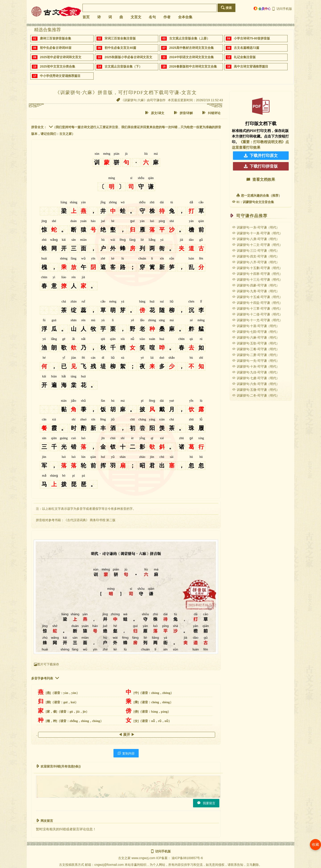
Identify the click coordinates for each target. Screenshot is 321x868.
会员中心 (262, 9)
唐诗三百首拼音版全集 (56, 38)
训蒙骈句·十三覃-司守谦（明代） (257, 309)
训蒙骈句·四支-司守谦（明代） (256, 256)
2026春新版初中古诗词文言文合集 (193, 66)
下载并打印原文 (261, 156)
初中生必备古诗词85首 (56, 48)
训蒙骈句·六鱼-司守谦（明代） (256, 384)
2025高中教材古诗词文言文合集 (191, 48)
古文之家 (124, 858)
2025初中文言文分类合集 (57, 66)
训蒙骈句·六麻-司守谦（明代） (256, 337)
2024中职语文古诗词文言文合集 (191, 57)
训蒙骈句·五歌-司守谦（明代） (256, 343)
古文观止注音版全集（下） (123, 66)
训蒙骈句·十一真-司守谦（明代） (257, 233)
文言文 (136, 17)
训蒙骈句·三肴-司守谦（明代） (256, 349)
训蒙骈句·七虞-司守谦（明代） (256, 378)
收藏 (315, 844)
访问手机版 (282, 9)
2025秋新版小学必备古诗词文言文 (128, 57)
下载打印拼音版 (261, 166)
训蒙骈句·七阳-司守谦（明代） (256, 332)
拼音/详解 (183, 113)
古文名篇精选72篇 (247, 48)
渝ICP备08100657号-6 (187, 858)
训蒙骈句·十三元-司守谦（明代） (257, 280)
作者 (167, 17)
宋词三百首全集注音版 (120, 38)
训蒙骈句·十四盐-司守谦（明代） (257, 303)
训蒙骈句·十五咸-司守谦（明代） (257, 297)
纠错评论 (211, 113)
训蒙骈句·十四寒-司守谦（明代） (257, 274)
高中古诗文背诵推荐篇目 (251, 66)
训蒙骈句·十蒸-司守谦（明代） (256, 326)
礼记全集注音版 (245, 57)
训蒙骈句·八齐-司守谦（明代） (256, 262)
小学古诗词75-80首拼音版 (252, 38)
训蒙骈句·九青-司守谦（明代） (256, 291)
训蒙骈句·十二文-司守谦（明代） (257, 245)
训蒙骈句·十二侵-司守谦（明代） (257, 314)
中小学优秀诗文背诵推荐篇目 (60, 76)
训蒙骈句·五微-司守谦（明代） (256, 390)
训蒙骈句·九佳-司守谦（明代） (256, 372)
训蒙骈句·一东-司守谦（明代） (256, 227)
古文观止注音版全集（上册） (189, 38)
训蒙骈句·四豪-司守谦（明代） (256, 285)
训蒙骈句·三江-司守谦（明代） (256, 251)
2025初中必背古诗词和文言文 (61, 57)
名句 (152, 17)
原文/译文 (155, 113)
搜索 (226, 8)
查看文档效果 (261, 180)
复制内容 (126, 753)
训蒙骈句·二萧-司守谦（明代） (256, 355)
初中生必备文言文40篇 (120, 48)
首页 (86, 17)
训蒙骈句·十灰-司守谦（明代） (256, 366)
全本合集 (185, 17)
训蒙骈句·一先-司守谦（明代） (256, 361)
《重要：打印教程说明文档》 (262, 142)
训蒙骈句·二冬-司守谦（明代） (256, 395)
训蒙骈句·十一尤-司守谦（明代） (257, 320)
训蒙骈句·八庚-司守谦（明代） (256, 239)
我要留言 (206, 803)
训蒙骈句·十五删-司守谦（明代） (257, 268)
